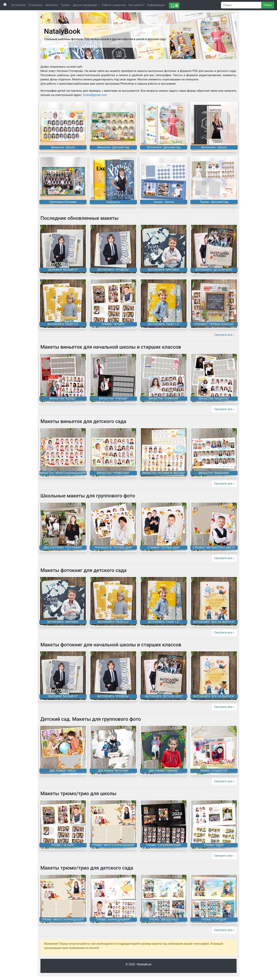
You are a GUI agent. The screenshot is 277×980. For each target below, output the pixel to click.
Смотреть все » (224, 335)
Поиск (268, 5)
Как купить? (137, 5)
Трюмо (65, 5)
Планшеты (36, 5)
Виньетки (52, 5)
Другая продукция (85, 5)
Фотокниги (18, 5)
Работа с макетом (114, 5)
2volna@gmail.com (95, 95)
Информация (156, 5)
